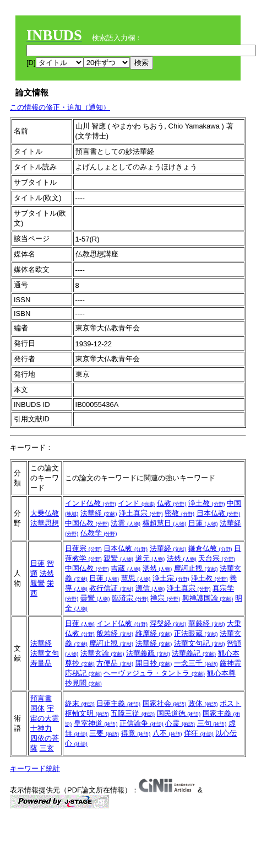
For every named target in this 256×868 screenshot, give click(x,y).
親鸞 (37, 583)
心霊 (180, 723)
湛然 (157, 568)
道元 (150, 558)
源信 (150, 588)
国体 (37, 708)
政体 (203, 703)
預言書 (41, 698)
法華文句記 (200, 643)
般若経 (115, 633)
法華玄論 (102, 653)
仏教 (172, 503)
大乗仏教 (45, 513)
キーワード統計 (35, 768)
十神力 (41, 728)
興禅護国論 (208, 598)
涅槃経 (168, 623)
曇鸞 (95, 598)
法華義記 (194, 653)
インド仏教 (91, 503)
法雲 (126, 523)
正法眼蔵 (196, 633)
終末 (80, 703)
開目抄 (154, 663)
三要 (104, 733)
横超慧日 (165, 523)
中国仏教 (87, 523)
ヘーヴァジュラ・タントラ (154, 673)
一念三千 (196, 663)
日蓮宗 (83, 548)
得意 (136, 733)
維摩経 (154, 633)
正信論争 (141, 723)
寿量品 (41, 663)
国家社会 (165, 703)
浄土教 (207, 503)
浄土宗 (171, 578)
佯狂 (199, 733)
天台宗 (217, 558)
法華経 (99, 513)
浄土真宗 (141, 513)
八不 (167, 733)
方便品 (115, 663)
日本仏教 (219, 513)
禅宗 (165, 598)
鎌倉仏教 (210, 548)
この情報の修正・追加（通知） (60, 107)
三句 (212, 723)
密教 (179, 513)
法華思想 (45, 523)
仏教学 (99, 533)
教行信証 (111, 588)
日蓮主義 (118, 703)
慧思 (136, 578)
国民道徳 (179, 713)
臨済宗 (130, 598)
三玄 (47, 748)
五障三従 (133, 713)
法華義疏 (148, 653)
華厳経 (207, 623)
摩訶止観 (196, 568)
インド (136, 503)
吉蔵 (126, 568)
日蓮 (203, 523)
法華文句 (45, 653)
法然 (47, 573)
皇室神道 (96, 723)
